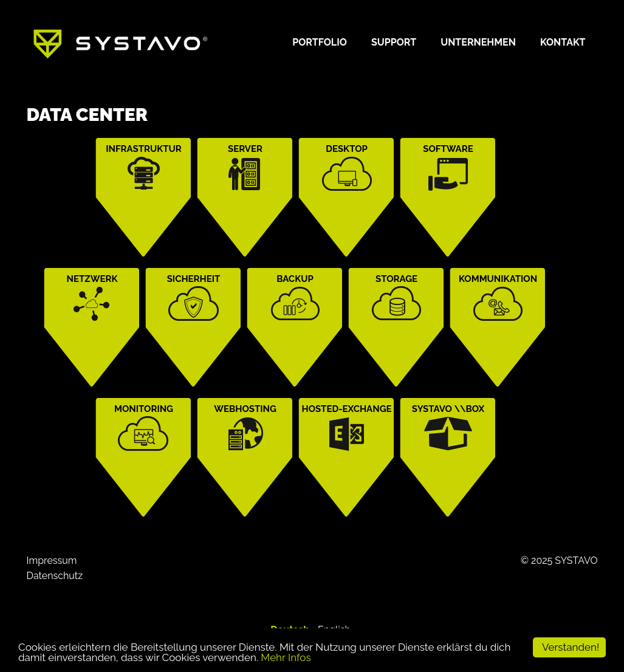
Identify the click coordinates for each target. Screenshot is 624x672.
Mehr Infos (286, 657)
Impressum (52, 561)
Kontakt (563, 42)
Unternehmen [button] (478, 42)
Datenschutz (55, 576)
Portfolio (320, 42)
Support (394, 42)
